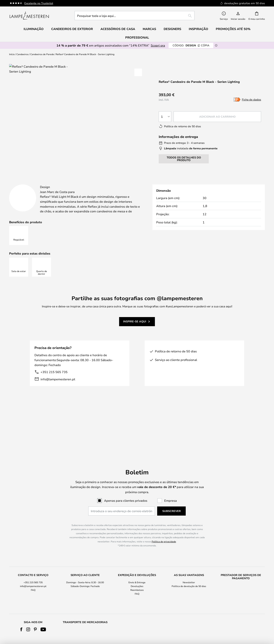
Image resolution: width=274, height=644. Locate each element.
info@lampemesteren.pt (58, 389)
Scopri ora (158, 45)
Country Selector (137, 611)
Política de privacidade (164, 505)
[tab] (44, 183)
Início (12, 54)
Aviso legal (137, 607)
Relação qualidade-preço (241, 603)
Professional (137, 37)
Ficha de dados (251, 99)
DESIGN (191, 45)
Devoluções (137, 549)
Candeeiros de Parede (42, 54)
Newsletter (189, 545)
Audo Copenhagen (241, 595)
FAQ (33, 553)
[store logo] (29, 16)
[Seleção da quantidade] (165, 117)
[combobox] (135, 16)
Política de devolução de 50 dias (189, 549)
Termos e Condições (137, 599)
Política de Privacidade (137, 603)
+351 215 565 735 (54, 381)
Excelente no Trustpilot (39, 3)
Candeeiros (22, 54)
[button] (138, 72)
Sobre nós (137, 595)
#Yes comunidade (189, 595)
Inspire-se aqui (135, 331)
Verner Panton (241, 599)
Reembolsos (137, 553)
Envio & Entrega (137, 545)
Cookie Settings (189, 599)
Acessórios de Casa (241, 607)
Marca (151, 183)
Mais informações (108, 183)
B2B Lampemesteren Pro (189, 603)
